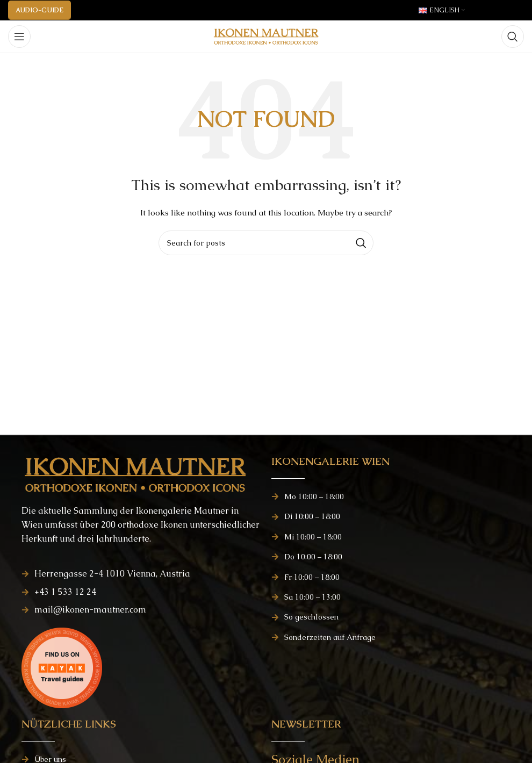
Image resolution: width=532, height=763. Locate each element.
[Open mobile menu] (19, 37)
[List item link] (141, 574)
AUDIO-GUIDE (39, 10)
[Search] (513, 37)
